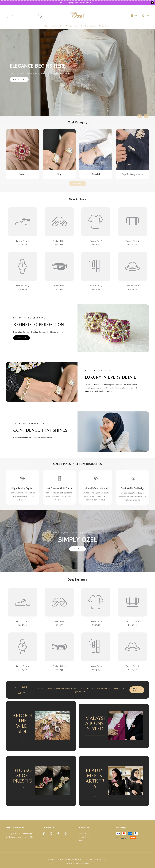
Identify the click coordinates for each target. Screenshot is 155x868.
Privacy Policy (84, 864)
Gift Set (69, 26)
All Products (57, 26)
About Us (79, 26)
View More (22, 338)
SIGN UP (135, 690)
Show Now (77, 549)
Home (47, 26)
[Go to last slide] (140, 116)
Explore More (19, 79)
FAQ (81, 840)
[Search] (38, 15)
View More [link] (77, 183)
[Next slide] (146, 116)
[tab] (76, 114)
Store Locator (91, 26)
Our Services (103, 26)
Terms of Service (72, 864)
